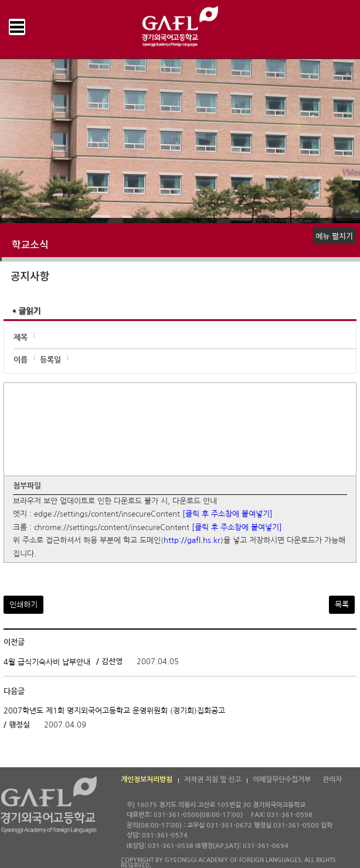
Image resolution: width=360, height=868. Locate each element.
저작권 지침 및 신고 (213, 780)
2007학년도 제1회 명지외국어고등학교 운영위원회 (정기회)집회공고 (114, 711)
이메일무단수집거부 (282, 780)
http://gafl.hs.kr (192, 541)
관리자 (332, 780)
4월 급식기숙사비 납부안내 (47, 662)
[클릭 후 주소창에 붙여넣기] (227, 515)
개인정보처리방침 (147, 780)
